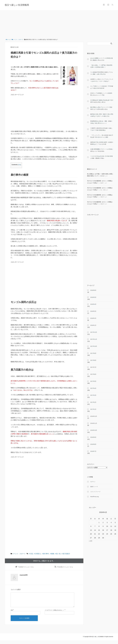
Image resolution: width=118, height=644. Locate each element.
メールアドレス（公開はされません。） (55, 614)
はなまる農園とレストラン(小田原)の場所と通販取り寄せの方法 (101, 59)
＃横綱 (52, 554)
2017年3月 (93, 395)
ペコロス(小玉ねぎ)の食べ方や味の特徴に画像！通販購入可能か (101, 157)
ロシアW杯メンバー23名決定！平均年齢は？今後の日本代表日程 (102, 87)
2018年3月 (93, 311)
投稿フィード (94, 487)
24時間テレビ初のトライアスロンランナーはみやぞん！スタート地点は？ (102, 80)
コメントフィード (95, 492)
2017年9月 (93, 353)
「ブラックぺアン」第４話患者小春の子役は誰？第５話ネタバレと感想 (102, 136)
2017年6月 (93, 374)
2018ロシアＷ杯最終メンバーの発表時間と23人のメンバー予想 (101, 94)
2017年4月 (93, 388)
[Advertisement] (59, 24)
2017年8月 (93, 360)
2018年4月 (93, 304)
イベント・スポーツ (19, 554)
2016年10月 (94, 430)
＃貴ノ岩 (58, 554)
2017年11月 (94, 339)
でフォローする (26, 567)
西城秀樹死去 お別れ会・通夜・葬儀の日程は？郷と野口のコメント (101, 122)
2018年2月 (93, 318)
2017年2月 (93, 402)
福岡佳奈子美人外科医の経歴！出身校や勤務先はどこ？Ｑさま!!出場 (102, 143)
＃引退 (31, 554)
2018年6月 (93, 290)
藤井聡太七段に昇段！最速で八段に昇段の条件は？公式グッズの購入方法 (102, 115)
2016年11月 (94, 423)
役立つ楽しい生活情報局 (17, 5)
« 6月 (91, 541)
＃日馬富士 (37, 554)
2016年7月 (93, 451)
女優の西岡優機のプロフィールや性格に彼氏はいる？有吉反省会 (102, 150)
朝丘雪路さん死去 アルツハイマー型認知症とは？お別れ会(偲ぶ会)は (101, 108)
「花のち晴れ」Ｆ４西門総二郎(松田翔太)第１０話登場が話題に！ (101, 66)
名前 (12, 614)
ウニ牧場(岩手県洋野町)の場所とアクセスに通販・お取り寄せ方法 (101, 73)
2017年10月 (94, 346)
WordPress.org (95, 497)
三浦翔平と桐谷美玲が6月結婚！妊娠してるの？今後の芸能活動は (101, 129)
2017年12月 (94, 332)
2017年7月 (93, 367)
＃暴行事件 (45, 554)
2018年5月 (93, 297)
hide (19, 165)
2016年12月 (94, 416)
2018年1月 (93, 325)
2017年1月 (93, 409)
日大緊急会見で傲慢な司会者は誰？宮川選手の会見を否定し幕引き (102, 101)
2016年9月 (93, 437)
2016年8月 (93, 444)
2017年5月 (93, 381)
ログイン (93, 482)
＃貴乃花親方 (66, 554)
